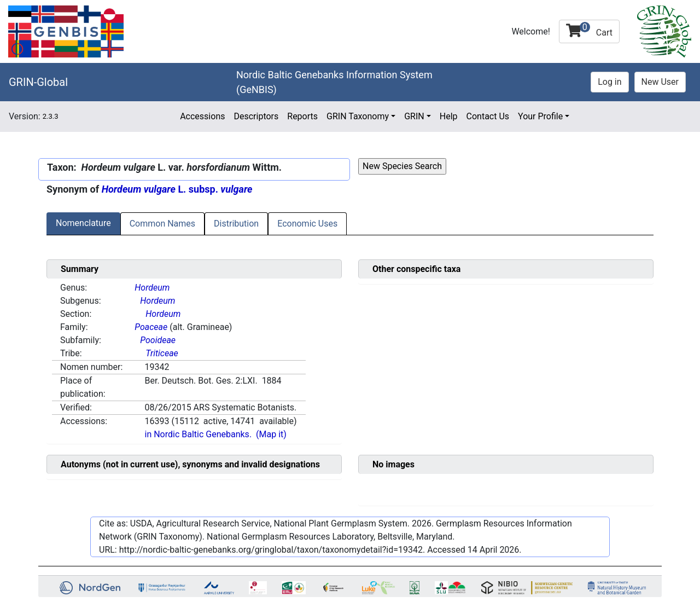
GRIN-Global (38, 82)
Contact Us (488, 116)
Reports (302, 116)
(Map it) (271, 434)
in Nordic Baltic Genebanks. (198, 434)
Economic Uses (307, 224)
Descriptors (256, 116)
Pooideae (158, 340)
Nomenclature (83, 223)
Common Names (162, 224)
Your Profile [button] (540, 116)
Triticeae (162, 353)
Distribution (236, 224)
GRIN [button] (414, 116)
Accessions (202, 116)
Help (449, 116)
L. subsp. (177, 189)
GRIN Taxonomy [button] (358, 116)
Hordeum (152, 288)
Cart (589, 30)
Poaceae (151, 327)
